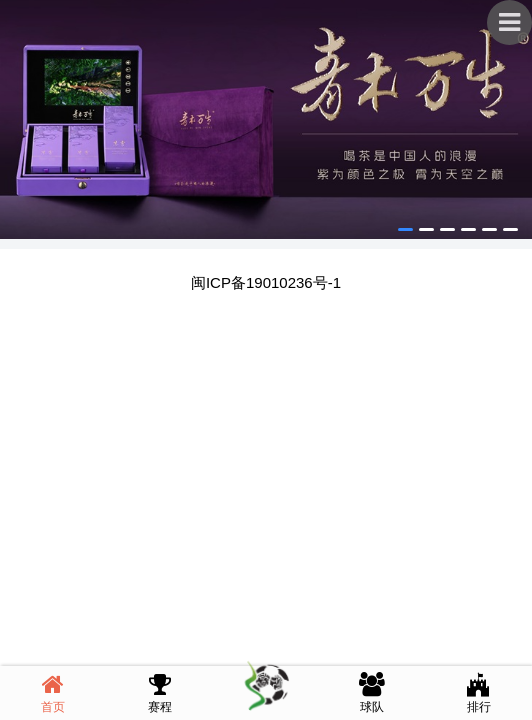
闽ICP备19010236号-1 (266, 282)
